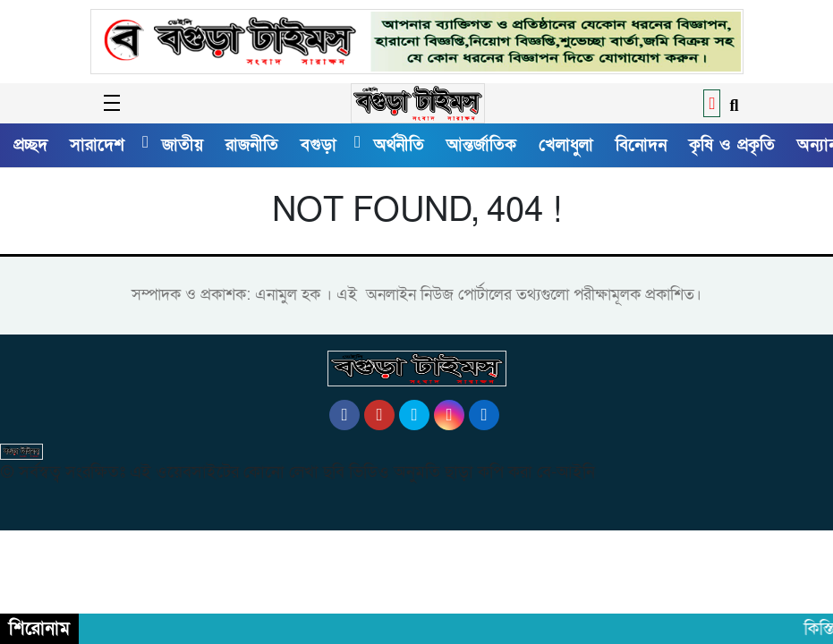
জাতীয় (183, 145)
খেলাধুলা (566, 145)
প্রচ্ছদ (30, 145)
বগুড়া (319, 145)
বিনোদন (641, 145)
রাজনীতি (252, 145)
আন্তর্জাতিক (481, 145)
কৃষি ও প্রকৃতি (732, 145)
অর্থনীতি (399, 145)
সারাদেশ (97, 145)
